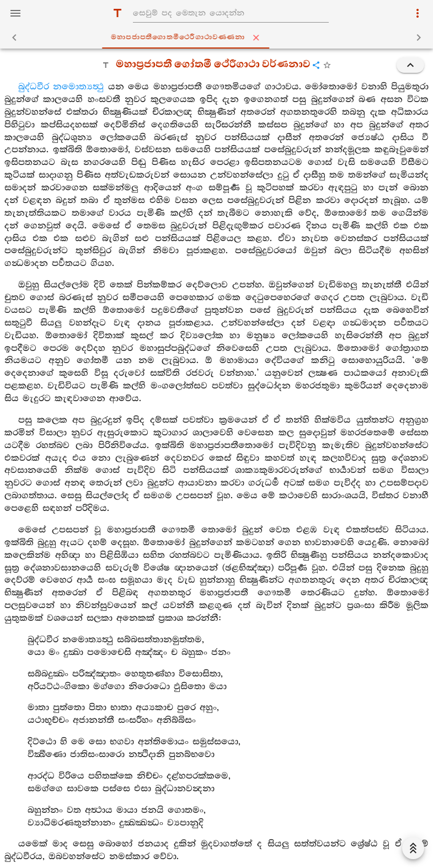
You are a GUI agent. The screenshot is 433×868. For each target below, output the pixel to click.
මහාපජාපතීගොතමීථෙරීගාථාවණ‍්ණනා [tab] (219, 38)
